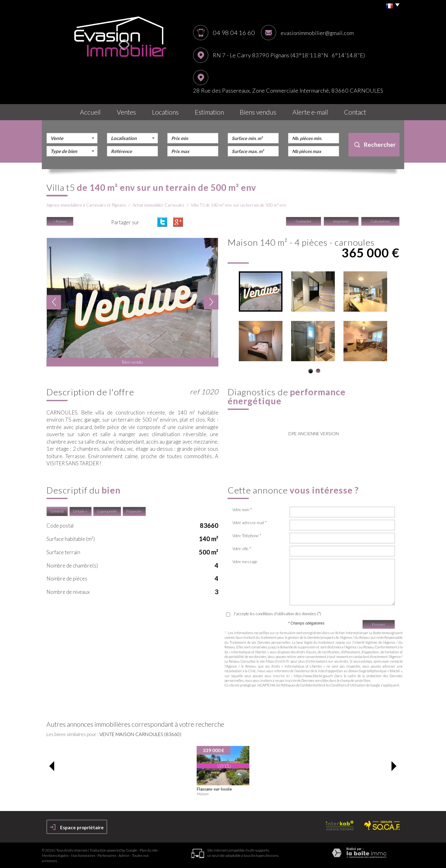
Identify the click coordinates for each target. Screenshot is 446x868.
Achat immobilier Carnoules (158, 205)
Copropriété (107, 511)
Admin (124, 855)
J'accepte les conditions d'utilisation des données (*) (277, 614)
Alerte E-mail (310, 112)
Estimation (209, 112)
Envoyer (379, 624)
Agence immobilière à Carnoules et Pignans (86, 205)
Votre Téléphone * (247, 536)
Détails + (80, 511)
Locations (165, 112)
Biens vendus (258, 112)
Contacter (304, 221)
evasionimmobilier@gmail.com (317, 33)
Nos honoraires (83, 855)
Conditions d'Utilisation (348, 685)
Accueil (90, 112)
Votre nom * (242, 510)
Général (57, 511)
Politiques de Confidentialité (301, 685)
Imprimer (341, 221)
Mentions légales (55, 855)
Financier (134, 511)
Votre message (245, 562)
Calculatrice (380, 221)
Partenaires (107, 855)
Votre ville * (242, 549)
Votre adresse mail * (249, 523)
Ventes (126, 112)
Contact (355, 112)
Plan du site (149, 850)
